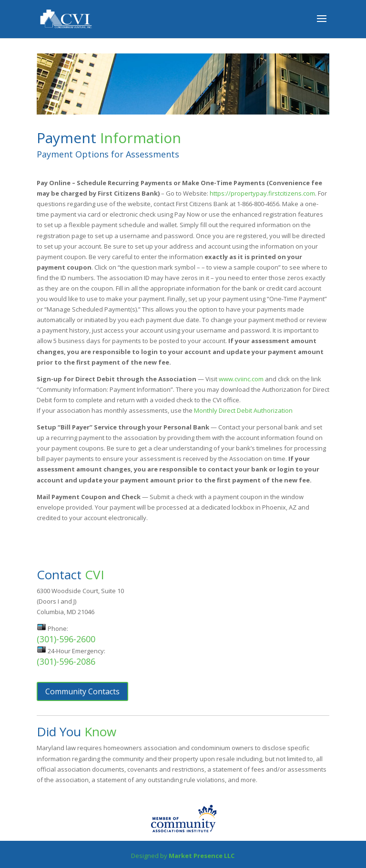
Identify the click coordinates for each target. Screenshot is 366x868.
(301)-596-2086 (66, 661)
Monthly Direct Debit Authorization (243, 410)
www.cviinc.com (241, 379)
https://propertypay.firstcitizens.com (262, 193)
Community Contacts (82, 691)
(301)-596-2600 (66, 639)
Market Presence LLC (202, 856)
